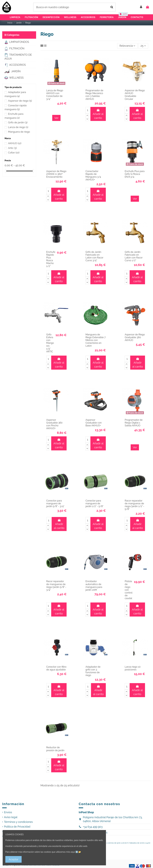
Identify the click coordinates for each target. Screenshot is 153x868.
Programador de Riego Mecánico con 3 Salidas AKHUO (94, 95)
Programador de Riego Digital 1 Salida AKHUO (134, 423)
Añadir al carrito (98, 114)
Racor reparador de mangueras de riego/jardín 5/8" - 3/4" (56, 586)
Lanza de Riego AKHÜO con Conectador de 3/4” (55, 95)
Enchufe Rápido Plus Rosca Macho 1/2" (51, 259)
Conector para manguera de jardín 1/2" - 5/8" (94, 503)
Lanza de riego (18, 127)
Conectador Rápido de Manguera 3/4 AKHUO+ (93, 176)
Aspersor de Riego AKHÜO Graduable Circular (135, 95)
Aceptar (14, 859)
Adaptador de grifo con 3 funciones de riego (93, 671)
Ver (56, 118)
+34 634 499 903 (93, 827)
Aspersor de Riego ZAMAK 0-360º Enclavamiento (56, 174)
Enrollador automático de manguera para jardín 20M (94, 586)
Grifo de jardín (18, 122)
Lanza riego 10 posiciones (133, 668)
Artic (12, 148)
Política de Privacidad (17, 827)
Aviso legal (11, 817)
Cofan (14, 153)
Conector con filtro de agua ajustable (56, 668)
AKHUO (15, 143)
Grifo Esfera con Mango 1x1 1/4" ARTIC (50, 343)
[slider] (6, 171)
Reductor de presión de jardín (55, 749)
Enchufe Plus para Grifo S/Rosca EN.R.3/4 (135, 174)
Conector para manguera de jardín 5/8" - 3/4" (55, 503)
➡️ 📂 (78, 852)
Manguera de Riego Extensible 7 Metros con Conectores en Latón (96, 340)
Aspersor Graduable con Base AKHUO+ (94, 423)
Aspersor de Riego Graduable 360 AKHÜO (135, 337)
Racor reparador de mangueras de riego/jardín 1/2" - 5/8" (135, 505)
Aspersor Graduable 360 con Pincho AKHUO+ (54, 424)
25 (143, 46)
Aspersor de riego (20, 101)
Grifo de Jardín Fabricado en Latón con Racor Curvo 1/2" (134, 256)
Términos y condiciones (18, 822)
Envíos (8, 812)
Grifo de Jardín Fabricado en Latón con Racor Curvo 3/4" (94, 256)
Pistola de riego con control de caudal (129, 590)
